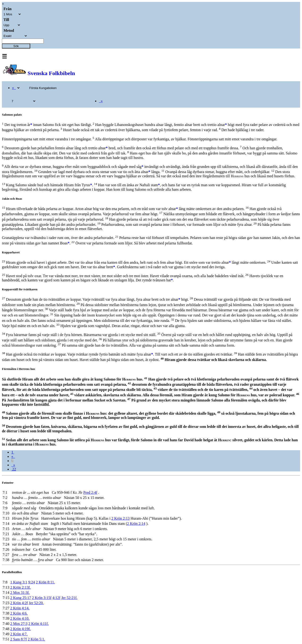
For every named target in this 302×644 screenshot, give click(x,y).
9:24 (31, 582)
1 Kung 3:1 (19, 582)
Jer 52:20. (36, 603)
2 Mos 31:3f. (20, 593)
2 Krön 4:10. (20, 618)
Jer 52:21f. (69, 598)
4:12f (56, 598)
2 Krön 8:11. (45, 582)
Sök (16, 46)
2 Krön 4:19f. (20, 629)
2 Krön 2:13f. (20, 587)
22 (14, 469)
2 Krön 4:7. (19, 634)
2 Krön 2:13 (120, 518)
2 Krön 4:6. (19, 613)
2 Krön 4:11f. (38, 624)
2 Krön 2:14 (136, 524)
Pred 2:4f (90, 492)
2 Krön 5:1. (36, 639)
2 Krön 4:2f (19, 603)
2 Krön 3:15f (42, 598)
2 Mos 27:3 (19, 624)
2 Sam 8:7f (18, 639)
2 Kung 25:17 (21, 598)
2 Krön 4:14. (20, 608)
